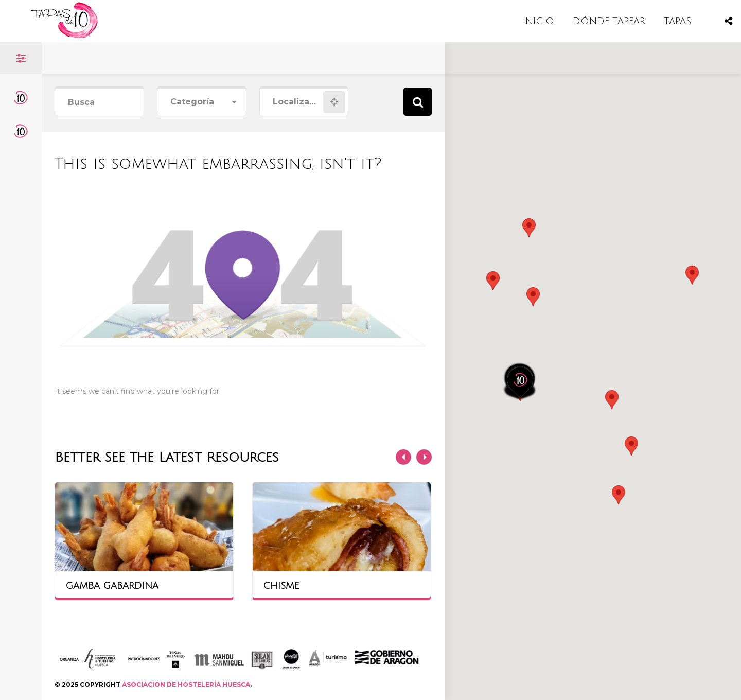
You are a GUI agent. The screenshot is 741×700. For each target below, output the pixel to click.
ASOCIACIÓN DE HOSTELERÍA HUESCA (186, 684)
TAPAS (677, 21)
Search (418, 102)
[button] (533, 297)
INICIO (539, 21)
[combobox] (202, 102)
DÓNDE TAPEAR (609, 21)
